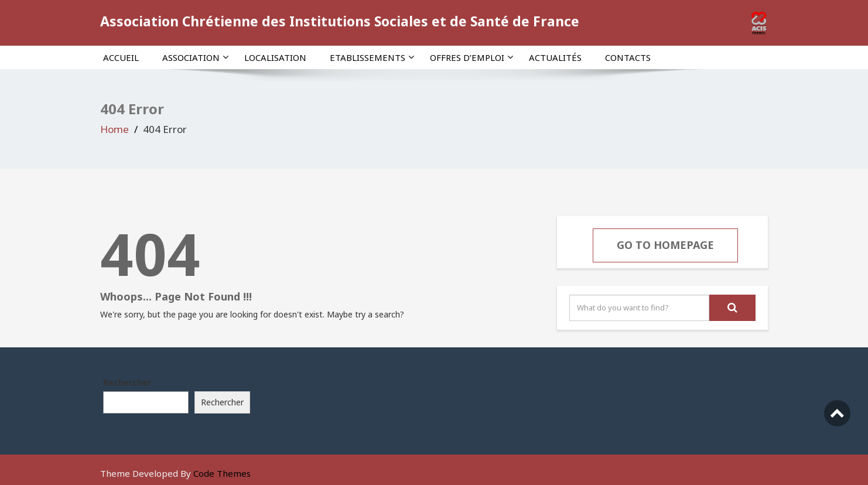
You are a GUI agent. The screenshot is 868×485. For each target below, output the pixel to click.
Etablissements (372, 57)
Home (115, 129)
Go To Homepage (665, 245)
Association (195, 57)
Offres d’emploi (471, 57)
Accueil (121, 57)
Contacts (628, 57)
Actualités (555, 57)
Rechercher (127, 382)
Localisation (275, 57)
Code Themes (222, 473)
